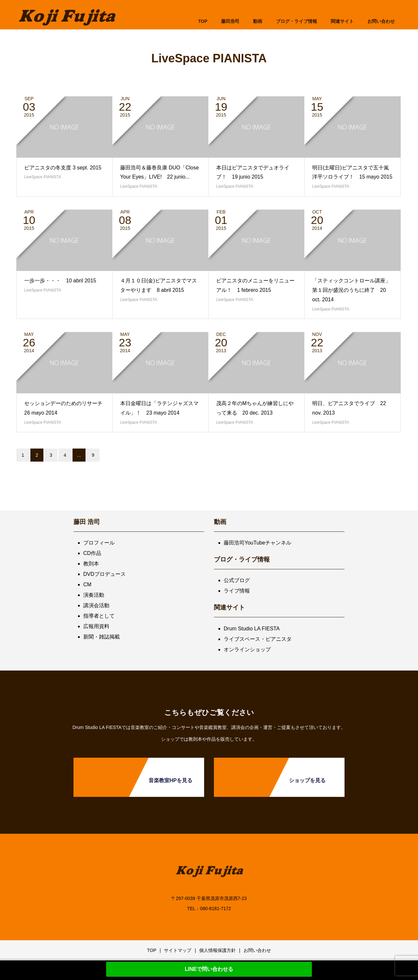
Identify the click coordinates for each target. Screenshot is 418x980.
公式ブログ (237, 580)
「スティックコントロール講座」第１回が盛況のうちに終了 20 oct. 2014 (351, 290)
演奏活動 (94, 595)
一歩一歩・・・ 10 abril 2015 (60, 281)
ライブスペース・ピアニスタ (258, 639)
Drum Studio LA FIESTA (252, 629)
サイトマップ (178, 950)
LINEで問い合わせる (209, 969)
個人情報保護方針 (217, 950)
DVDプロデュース (104, 574)
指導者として (99, 616)
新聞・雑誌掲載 (102, 637)
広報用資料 (96, 626)
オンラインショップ (247, 649)
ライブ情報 (237, 591)
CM (87, 585)
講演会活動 (96, 605)
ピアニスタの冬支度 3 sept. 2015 (63, 168)
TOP (203, 21)
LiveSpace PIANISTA (43, 177)
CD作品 (92, 553)
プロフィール (99, 543)
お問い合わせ (257, 950)
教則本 (91, 564)
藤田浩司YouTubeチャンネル (257, 543)
